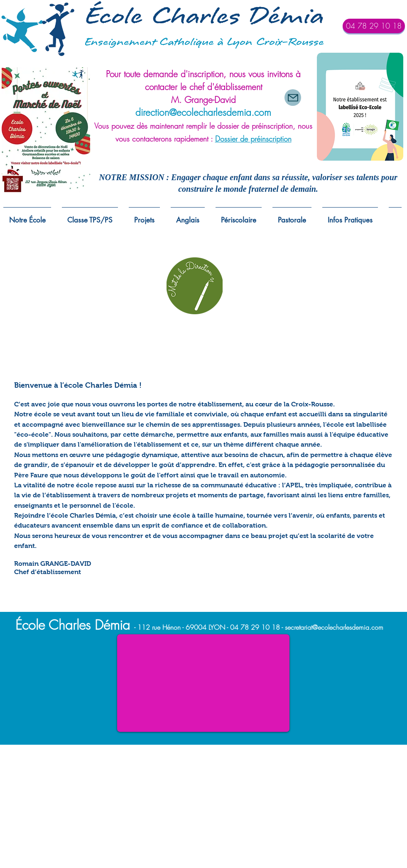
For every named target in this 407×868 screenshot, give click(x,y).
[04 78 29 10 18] (374, 26)
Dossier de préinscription (253, 139)
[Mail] (293, 98)
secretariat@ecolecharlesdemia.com (334, 627)
